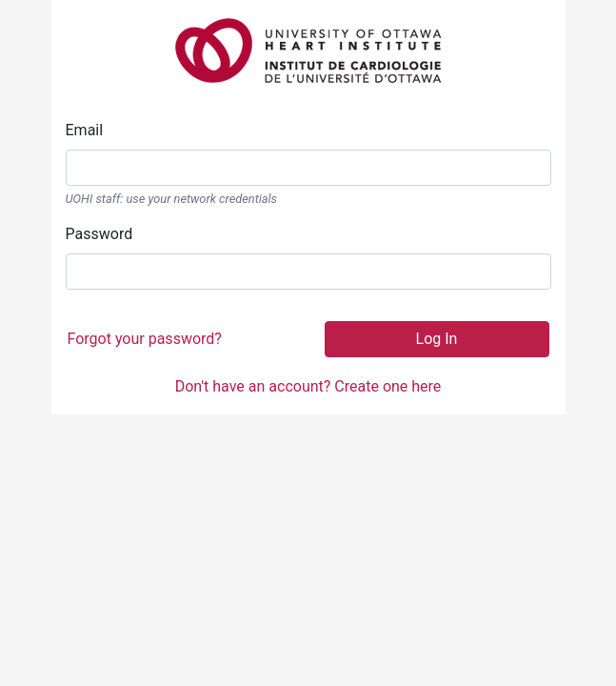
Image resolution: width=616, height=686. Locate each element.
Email (85, 130)
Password (99, 234)
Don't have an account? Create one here (308, 386)
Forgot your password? (145, 339)
